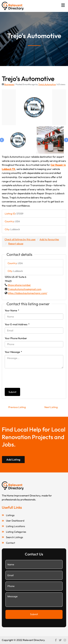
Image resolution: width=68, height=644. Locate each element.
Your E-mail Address (17, 324)
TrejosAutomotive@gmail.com (25, 289)
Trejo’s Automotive (47, 84)
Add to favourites (49, 239)
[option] (34, 107)
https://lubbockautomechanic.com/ (27, 293)
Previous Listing (17, 407)
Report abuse (16, 244)
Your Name (12, 310)
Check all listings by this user (20, 239)
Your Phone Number (16, 338)
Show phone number (19, 285)
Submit (12, 392)
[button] (63, 5)
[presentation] (32, 378)
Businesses (9, 84)
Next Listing (51, 407)
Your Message (13, 352)
